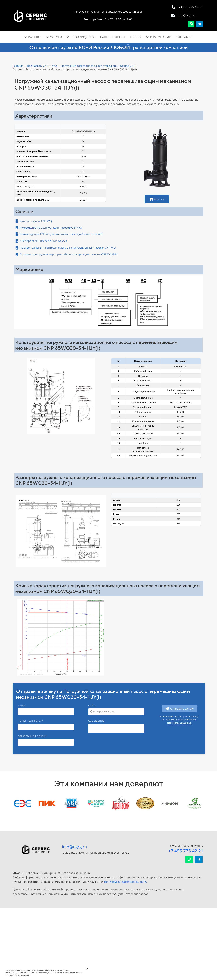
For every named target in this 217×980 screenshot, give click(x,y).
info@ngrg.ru (74, 847)
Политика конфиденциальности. (125, 882)
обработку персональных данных (182, 721)
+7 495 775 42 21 (186, 851)
